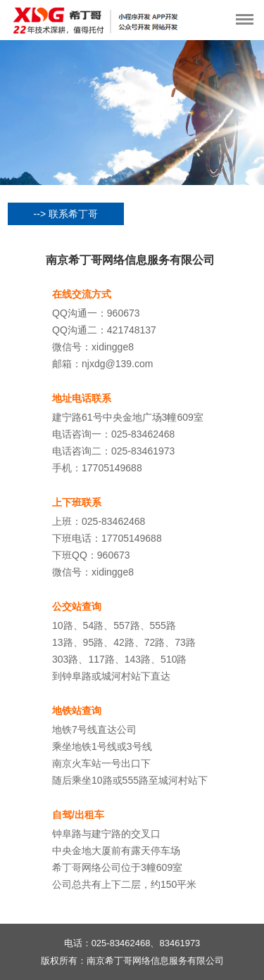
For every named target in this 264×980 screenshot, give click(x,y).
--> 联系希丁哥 (66, 214)
